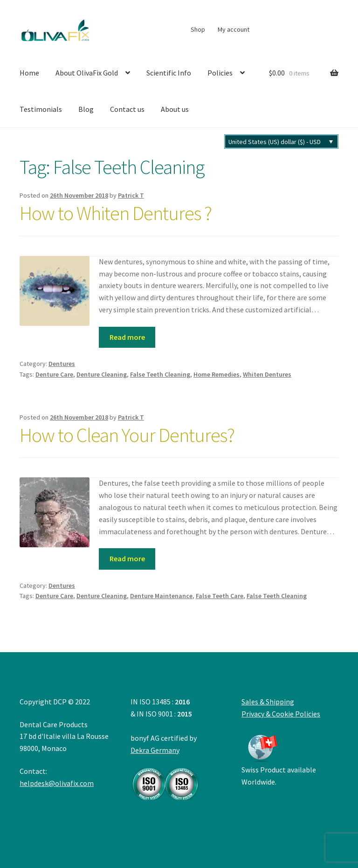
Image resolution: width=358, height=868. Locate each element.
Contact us (127, 109)
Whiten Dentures (267, 374)
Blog (86, 109)
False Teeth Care (220, 596)
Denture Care (54, 374)
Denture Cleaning (102, 374)
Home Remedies (217, 374)
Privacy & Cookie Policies (281, 714)
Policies (220, 73)
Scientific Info (169, 73)
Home (29, 73)
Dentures (62, 364)
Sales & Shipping (268, 702)
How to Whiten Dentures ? (116, 213)
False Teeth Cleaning (160, 374)
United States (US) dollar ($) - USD (275, 142)
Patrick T (131, 195)
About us (175, 109)
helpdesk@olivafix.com (57, 783)
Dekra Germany (165, 773)
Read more (127, 337)
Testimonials (41, 109)
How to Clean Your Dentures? (127, 435)
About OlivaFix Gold (87, 73)
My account (234, 29)
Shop (198, 29)
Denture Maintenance (161, 596)
